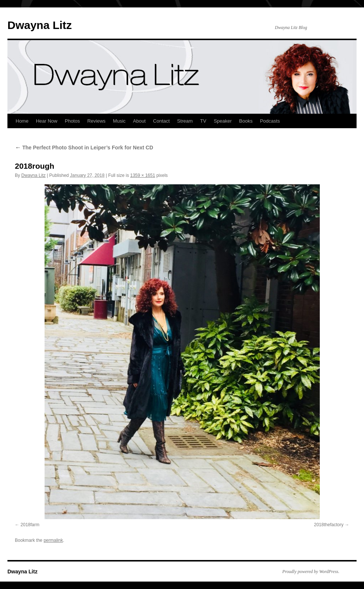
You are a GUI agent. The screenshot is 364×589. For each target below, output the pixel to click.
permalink (53, 540)
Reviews (96, 121)
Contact (161, 121)
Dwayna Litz (40, 25)
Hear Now (47, 121)
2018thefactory (329, 525)
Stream (185, 121)
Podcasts (270, 121)
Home (22, 121)
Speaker (222, 121)
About (139, 121)
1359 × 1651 (143, 175)
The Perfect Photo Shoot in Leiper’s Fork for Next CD (84, 148)
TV (203, 121)
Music (119, 121)
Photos (72, 121)
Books (246, 121)
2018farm (30, 525)
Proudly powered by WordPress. (311, 572)
